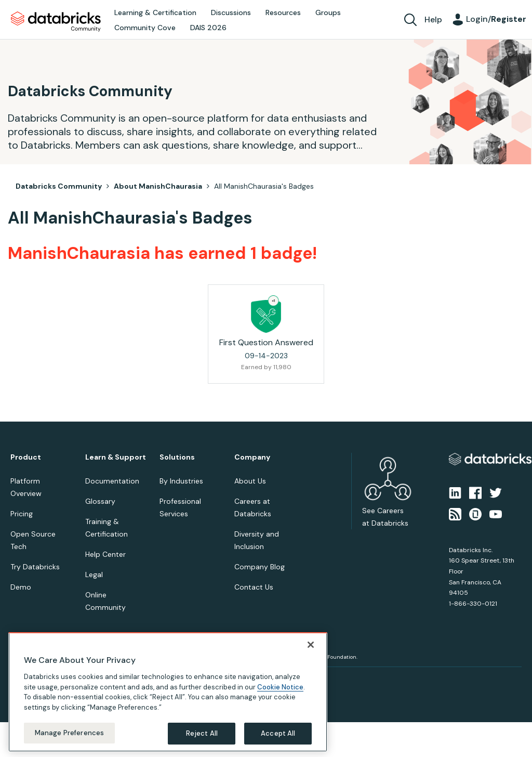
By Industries (181, 481)
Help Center (105, 554)
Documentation (112, 481)
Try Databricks (35, 567)
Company (252, 457)
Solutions (177, 457)
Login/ (496, 19)
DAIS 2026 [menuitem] (208, 28)
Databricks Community (56, 22)
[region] (168, 692)
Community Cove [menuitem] (145, 28)
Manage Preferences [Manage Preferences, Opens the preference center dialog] (69, 733)
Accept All (278, 733)
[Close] (311, 645)
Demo (21, 587)
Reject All (202, 733)
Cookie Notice (280, 687)
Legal (94, 575)
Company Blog (260, 567)
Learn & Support (116, 457)
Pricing (22, 514)
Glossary (100, 501)
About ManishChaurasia (158, 186)
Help (433, 19)
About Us (250, 481)
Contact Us (254, 587)
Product (26, 457)
